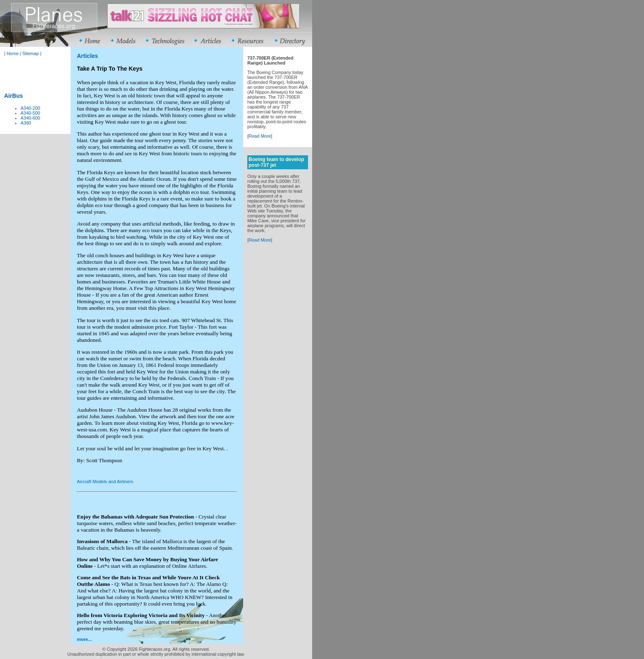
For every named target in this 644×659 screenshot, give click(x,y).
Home (13, 53)
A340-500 (30, 113)
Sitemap (30, 53)
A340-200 (30, 108)
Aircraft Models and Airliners (105, 482)
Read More (260, 136)
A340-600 (30, 118)
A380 (26, 123)
